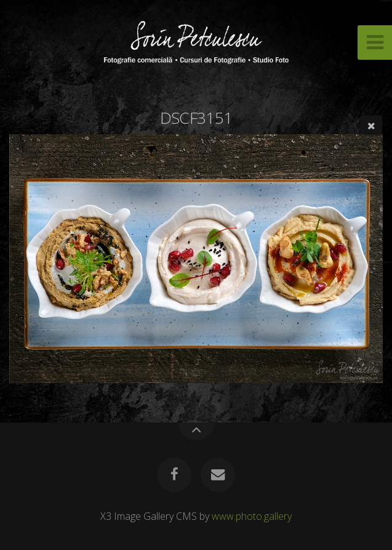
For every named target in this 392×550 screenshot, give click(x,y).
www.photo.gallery (252, 516)
